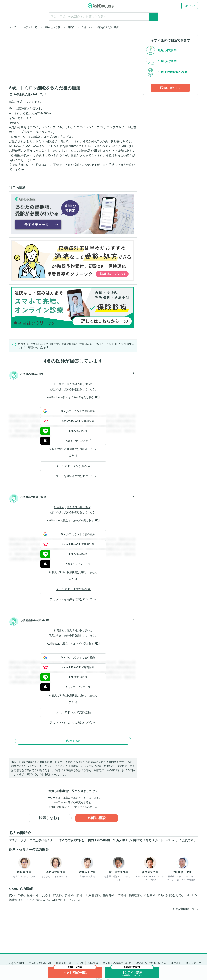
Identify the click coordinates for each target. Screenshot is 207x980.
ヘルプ (80, 963)
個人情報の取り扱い (78, 384)
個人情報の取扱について (117, 963)
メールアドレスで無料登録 (73, 466)
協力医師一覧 (64, 963)
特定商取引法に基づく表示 (151, 963)
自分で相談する (125, 344)
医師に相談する (170, 88)
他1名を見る (73, 741)
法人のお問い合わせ (40, 963)
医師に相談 (97, 818)
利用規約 (59, 384)
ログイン (190, 6)
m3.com (171, 841)
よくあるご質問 (15, 963)
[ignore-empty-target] (103, 17)
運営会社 (176, 963)
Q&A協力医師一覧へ (185, 909)
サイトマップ (193, 963)
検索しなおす (50, 818)
